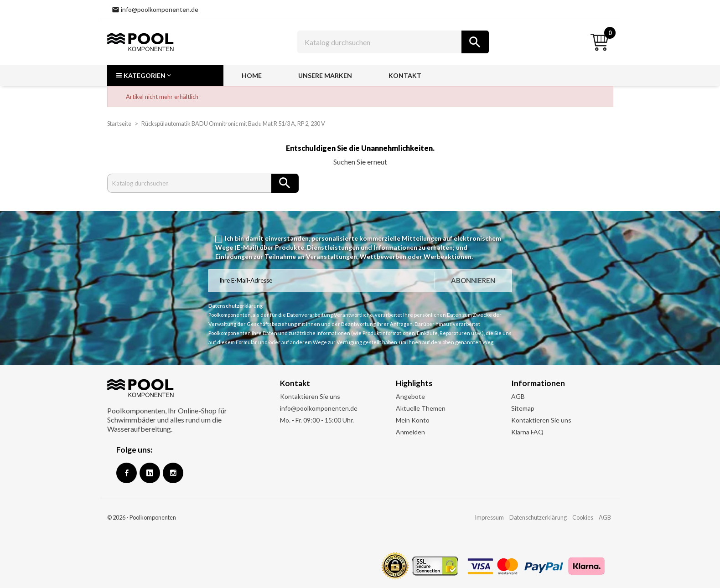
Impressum (489, 517)
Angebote (410, 396)
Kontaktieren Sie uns (310, 396)
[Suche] (393, 42)
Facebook (127, 473)
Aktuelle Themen (421, 408)
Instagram (173, 473)
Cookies (583, 517)
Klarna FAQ (527, 432)
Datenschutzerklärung (538, 517)
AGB (518, 396)
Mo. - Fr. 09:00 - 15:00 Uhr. (317, 420)
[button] (165, 76)
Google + (150, 473)
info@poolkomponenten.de (319, 408)
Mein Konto (413, 420)
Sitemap (523, 408)
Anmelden (410, 432)
